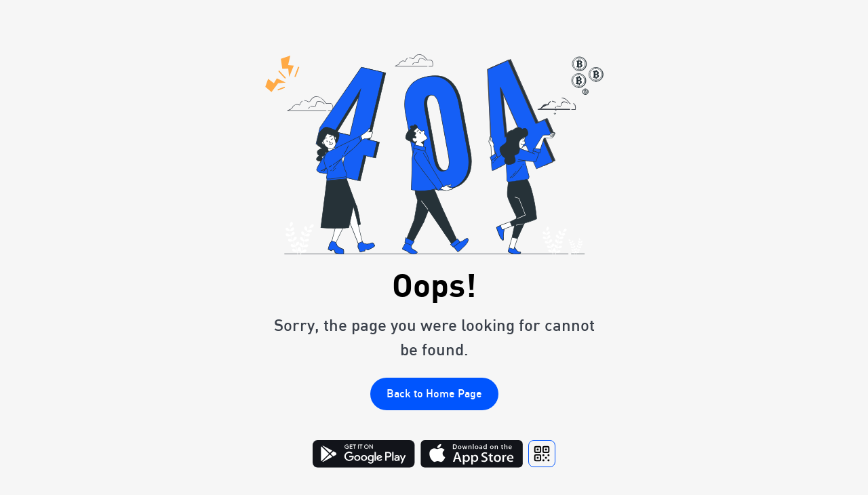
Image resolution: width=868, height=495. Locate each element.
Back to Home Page (434, 393)
